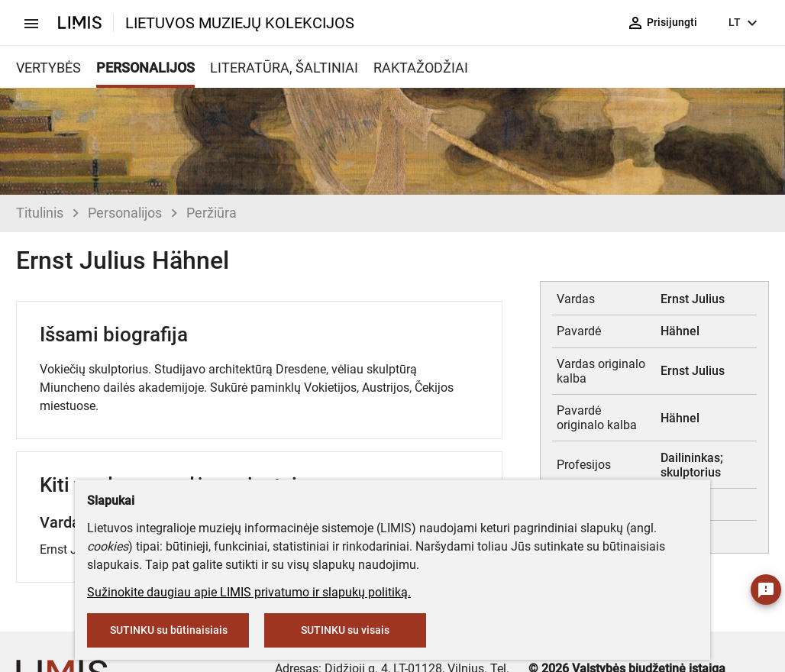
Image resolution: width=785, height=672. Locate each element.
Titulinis (40, 213)
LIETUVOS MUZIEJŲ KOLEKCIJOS (240, 23)
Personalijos (125, 213)
